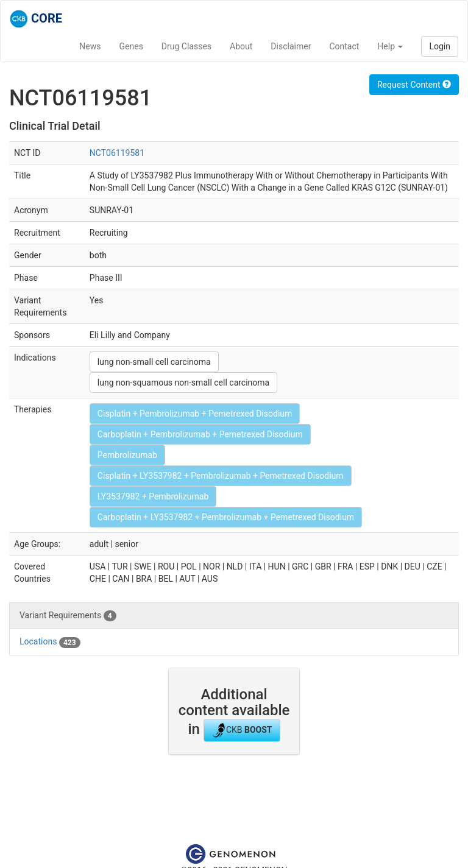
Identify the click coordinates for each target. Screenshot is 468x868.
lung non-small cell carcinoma (154, 362)
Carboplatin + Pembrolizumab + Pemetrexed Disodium (200, 434)
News (90, 46)
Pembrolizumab (127, 455)
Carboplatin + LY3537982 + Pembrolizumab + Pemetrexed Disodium (226, 517)
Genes (131, 46)
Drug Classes (186, 46)
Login (440, 46)
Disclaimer (291, 46)
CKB (242, 730)
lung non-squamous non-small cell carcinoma (183, 383)
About (241, 46)
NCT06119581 (117, 153)
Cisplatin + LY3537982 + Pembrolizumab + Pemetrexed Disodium (221, 476)
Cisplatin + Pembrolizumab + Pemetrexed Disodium (195, 414)
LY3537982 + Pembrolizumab (153, 496)
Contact (344, 46)
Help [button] (390, 46)
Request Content (414, 85)
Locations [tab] (50, 642)
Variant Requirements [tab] (68, 616)
